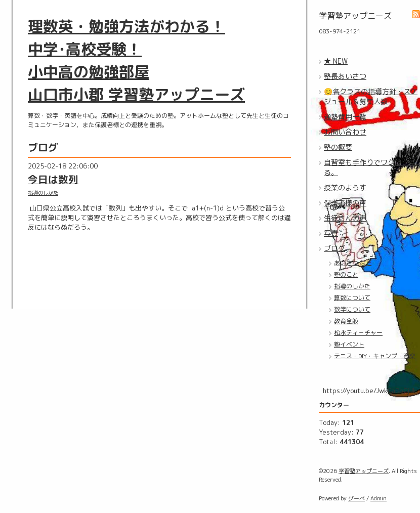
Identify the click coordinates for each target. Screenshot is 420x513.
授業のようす (345, 187)
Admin (379, 498)
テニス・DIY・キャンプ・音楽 (375, 356)
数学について (352, 309)
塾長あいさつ (345, 76)
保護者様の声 (345, 203)
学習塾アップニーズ (364, 471)
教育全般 (346, 321)
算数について (352, 298)
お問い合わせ (345, 132)
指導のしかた (43, 193)
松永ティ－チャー (358, 333)
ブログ (334, 248)
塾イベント (349, 344)
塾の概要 (338, 147)
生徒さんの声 (345, 218)
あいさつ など (353, 263)
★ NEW (336, 61)
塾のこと (346, 274)
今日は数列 (53, 179)
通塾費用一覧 (345, 117)
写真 (331, 233)
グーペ (356, 498)
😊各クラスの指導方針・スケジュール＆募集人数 (371, 96)
